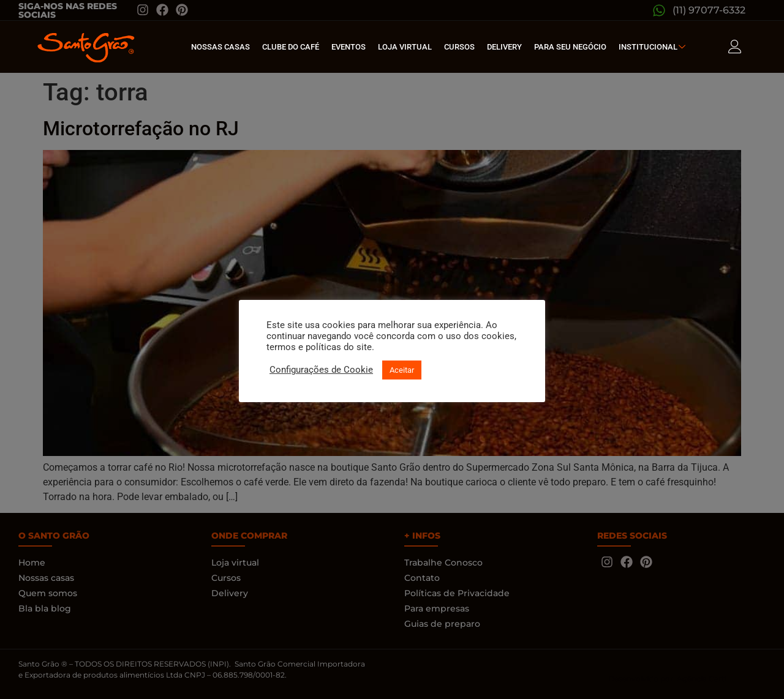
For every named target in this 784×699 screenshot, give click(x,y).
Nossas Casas (221, 47)
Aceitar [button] (402, 370)
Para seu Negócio (570, 47)
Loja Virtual (405, 47)
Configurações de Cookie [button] (321, 370)
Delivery (504, 47)
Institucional (654, 47)
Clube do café (291, 47)
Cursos (459, 47)
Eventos (349, 47)
